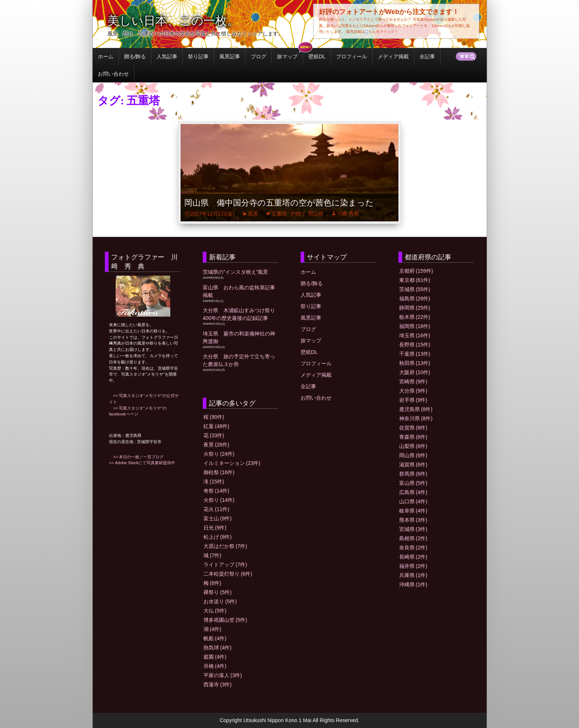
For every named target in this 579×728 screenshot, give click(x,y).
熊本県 (413, 520)
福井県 (413, 566)
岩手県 (413, 400)
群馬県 (413, 474)
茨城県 (415, 289)
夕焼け (298, 214)
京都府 (416, 271)
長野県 (415, 345)
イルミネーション (232, 463)
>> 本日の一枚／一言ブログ (136, 457)
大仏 (215, 611)
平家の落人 (223, 675)
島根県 (413, 538)
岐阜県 (413, 511)
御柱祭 (219, 472)
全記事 (427, 56)
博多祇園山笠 (225, 620)
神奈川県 (416, 418)
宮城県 (413, 529)
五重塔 (279, 214)
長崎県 (413, 557)
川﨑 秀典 (348, 214)
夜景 (216, 445)
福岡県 (415, 326)
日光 (215, 528)
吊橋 (215, 666)
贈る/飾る (135, 56)
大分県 (413, 391)
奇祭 (216, 491)
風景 (253, 214)
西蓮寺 (217, 684)
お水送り (220, 601)
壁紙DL (317, 56)
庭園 (215, 657)
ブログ (258, 56)
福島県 (415, 299)
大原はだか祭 (225, 546)
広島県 (413, 492)
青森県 (413, 437)
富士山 (217, 518)
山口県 (413, 501)
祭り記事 (198, 56)
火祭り (219, 454)
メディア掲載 (393, 56)
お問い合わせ (113, 74)
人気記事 (167, 56)
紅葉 (216, 426)
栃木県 (415, 317)
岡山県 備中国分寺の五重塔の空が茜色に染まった (279, 203)
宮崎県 (413, 382)
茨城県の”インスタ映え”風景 (235, 272)
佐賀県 (413, 428)
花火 (216, 509)
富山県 (413, 483)
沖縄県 (413, 584)
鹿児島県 (416, 409)
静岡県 (415, 308)
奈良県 (413, 548)
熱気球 (217, 648)
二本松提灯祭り (228, 574)
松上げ (217, 537)
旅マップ (287, 56)
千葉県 (415, 354)
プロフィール (352, 56)
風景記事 (230, 56)
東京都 (415, 280)
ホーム (106, 56)
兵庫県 (413, 575)
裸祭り (217, 592)
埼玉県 (415, 335)
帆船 (215, 638)
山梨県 (413, 446)
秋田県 (415, 363)
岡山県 (316, 214)
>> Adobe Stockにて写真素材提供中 (142, 463)
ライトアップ (225, 565)
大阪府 (415, 372)
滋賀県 (413, 465)
